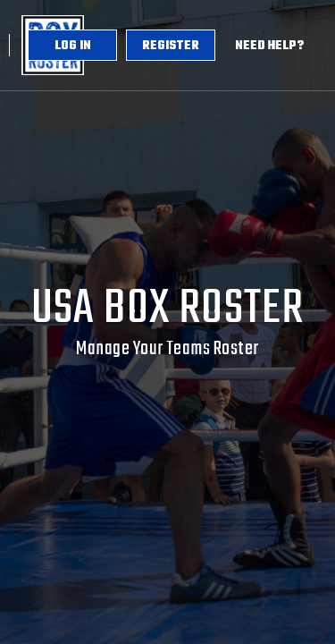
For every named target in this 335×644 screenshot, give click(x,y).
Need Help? (269, 46)
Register (171, 46)
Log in (73, 46)
